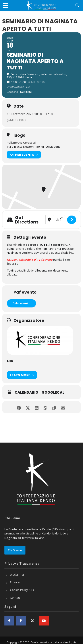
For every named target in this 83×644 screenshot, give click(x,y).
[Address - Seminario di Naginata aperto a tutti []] (43, 220)
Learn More (22, 375)
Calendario (26, 393)
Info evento (21, 303)
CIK (10, 361)
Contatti (15, 597)
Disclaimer (17, 575)
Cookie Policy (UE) (22, 590)
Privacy (15, 582)
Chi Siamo (15, 550)
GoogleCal (53, 393)
